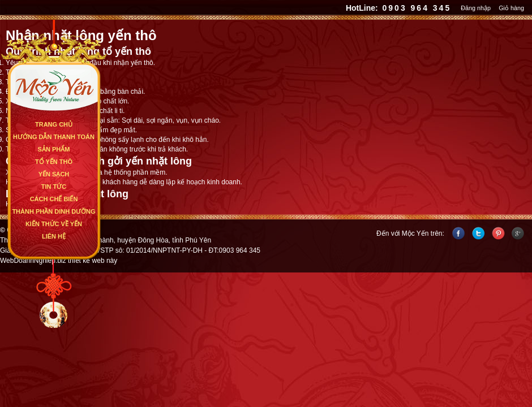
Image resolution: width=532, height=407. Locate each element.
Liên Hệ (54, 236)
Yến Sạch (54, 174)
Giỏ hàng (511, 8)
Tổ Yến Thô (54, 162)
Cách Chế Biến (54, 199)
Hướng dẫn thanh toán (54, 137)
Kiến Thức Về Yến (54, 224)
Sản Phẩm (54, 149)
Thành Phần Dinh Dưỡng (53, 211)
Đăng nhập (476, 8)
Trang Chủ (54, 124)
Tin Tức (54, 187)
